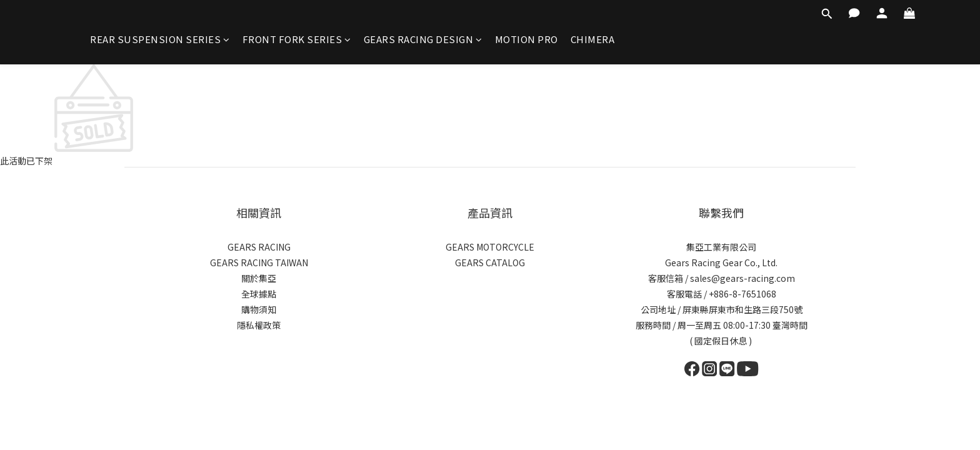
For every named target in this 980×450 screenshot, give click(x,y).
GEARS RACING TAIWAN (259, 262)
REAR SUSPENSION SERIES (160, 39)
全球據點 (259, 294)
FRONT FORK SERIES (297, 39)
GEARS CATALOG (490, 262)
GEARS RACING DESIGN (423, 39)
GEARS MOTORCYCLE (490, 247)
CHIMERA (593, 39)
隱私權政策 (259, 325)
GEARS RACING (259, 247)
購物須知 (259, 309)
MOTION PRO (527, 39)
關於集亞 (259, 278)
